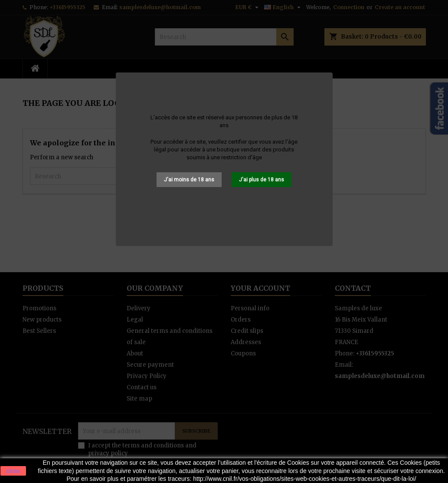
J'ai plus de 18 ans (262, 180)
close (13, 471)
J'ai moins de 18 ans (189, 180)
